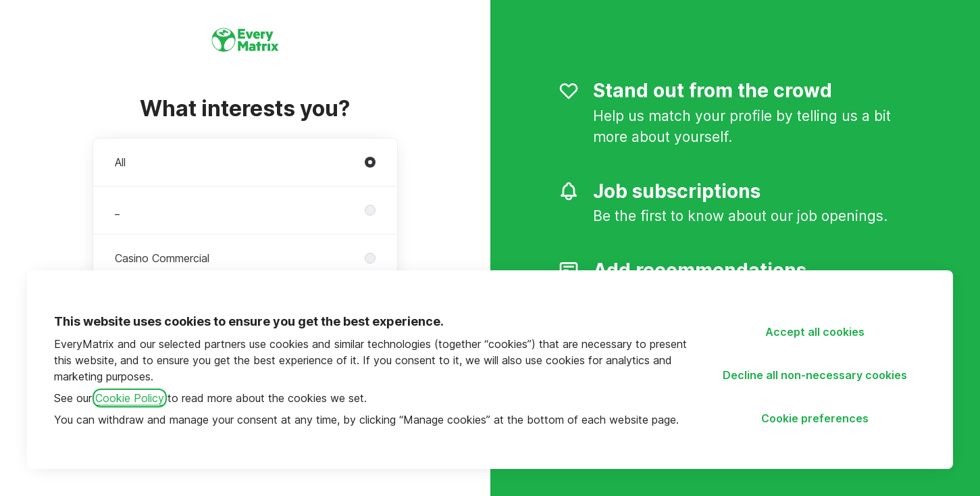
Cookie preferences (815, 418)
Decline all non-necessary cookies (815, 375)
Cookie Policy (130, 398)
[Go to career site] (30, 38)
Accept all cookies (815, 332)
